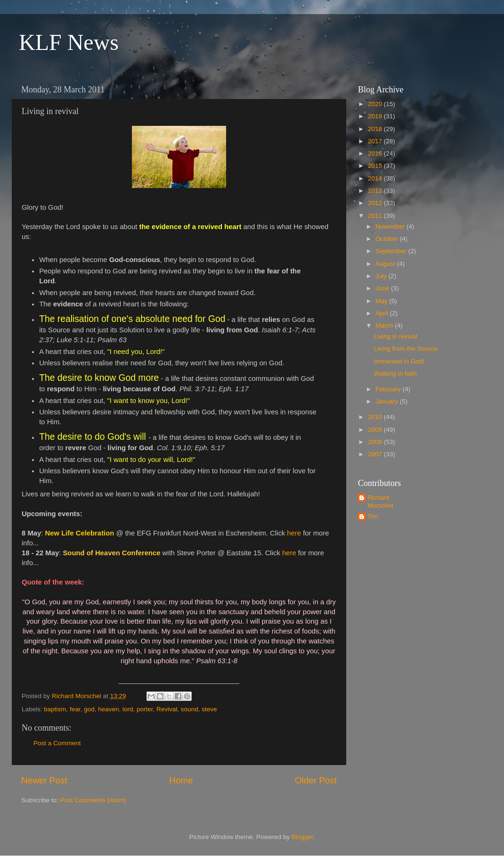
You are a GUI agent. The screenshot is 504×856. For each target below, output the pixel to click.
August (386, 264)
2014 (376, 178)
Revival (167, 709)
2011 (376, 216)
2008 (376, 442)
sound (190, 709)
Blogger (302, 837)
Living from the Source (406, 349)
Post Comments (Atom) (93, 800)
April (383, 313)
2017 (376, 141)
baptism (55, 709)
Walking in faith (395, 374)
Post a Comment (57, 743)
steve (209, 709)
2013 (376, 191)
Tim (373, 516)
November (391, 226)
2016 (376, 153)
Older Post (316, 780)
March (385, 325)
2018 (376, 129)
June (383, 288)
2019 (376, 116)
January (388, 401)
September (392, 251)
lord (128, 709)
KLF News (69, 42)
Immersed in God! (399, 361)
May (382, 301)
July (382, 276)
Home (181, 780)
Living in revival (396, 336)
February (389, 389)
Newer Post (44, 780)
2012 (376, 203)
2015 (376, 166)
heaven (108, 709)
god (89, 709)
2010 (376, 417)
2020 (376, 104)
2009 (376, 430)
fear (75, 709)
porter (145, 709)
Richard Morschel (380, 501)
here (294, 533)
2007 (376, 454)
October (388, 239)
